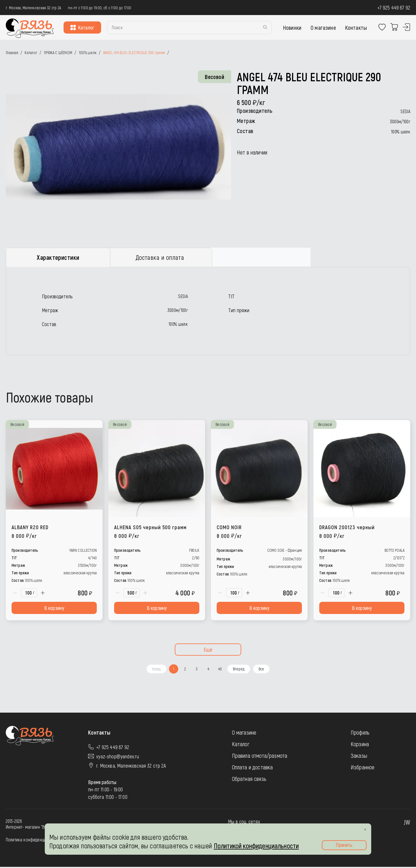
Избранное (363, 768)
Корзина (360, 745)
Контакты (356, 27)
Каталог (82, 27)
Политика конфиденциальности (34, 841)
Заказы (359, 757)
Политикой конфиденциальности (256, 846)
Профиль (360, 734)
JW (407, 823)
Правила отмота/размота (260, 757)
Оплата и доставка (252, 768)
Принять (344, 845)
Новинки (292, 27)
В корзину (54, 609)
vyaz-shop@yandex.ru (118, 758)
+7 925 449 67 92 (394, 8)
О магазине (323, 27)
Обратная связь (249, 780)
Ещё (208, 651)
